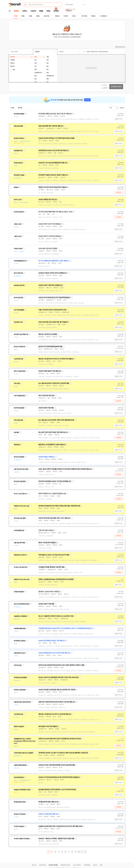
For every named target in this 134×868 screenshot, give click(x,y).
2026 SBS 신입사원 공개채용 (48, 249)
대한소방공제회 (18, 126)
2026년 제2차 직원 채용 (46, 408)
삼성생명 (16, 432)
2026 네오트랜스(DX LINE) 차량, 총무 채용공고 (53, 322)
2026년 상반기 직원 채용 (46, 604)
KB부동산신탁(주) (19, 285)
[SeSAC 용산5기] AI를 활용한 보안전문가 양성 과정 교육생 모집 (58, 677)
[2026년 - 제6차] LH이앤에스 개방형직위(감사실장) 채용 (56, 839)
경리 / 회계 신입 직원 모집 (46, 396)
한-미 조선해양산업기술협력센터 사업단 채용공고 (54, 261)
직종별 (23, 16)
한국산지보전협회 (19, 457)
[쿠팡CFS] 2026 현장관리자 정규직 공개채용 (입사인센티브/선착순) (60, 739)
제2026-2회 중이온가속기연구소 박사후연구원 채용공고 (56, 359)
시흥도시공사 (18, 224)
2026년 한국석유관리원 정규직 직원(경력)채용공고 (54, 298)
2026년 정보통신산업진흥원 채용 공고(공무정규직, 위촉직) (57, 690)
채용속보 (57, 16)
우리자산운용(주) (19, 212)
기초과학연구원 (18, 359)
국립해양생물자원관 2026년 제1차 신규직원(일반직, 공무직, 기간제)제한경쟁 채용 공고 (65, 628)
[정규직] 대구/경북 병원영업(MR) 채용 (50, 347)
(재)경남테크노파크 (20, 653)
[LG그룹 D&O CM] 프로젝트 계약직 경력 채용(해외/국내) (56, 420)
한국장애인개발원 (19, 114)
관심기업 (20, 108)
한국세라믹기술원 (19, 175)
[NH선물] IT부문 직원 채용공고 (48, 726)
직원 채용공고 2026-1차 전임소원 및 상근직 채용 (54, 555)
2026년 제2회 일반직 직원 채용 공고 (50, 371)
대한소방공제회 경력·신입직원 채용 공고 (51, 126)
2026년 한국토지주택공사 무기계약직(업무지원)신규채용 (56, 138)
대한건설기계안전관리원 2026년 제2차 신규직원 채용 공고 (57, 702)
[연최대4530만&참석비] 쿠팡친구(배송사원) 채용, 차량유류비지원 (59, 506)
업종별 (38, 16)
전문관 (74, 16)
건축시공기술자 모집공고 (46, 530)
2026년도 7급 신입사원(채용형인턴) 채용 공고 (53, 163)
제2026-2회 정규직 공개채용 (48, 334)
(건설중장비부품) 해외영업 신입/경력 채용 (51, 567)
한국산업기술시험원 (20, 518)
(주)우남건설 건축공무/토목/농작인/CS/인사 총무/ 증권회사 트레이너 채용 (61, 665)
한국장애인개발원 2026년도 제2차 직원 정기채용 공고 (55, 114)
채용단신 (93, 16)
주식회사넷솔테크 (19, 826)
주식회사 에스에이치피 (20, 567)
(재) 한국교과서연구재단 (21, 469)
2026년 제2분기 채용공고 (47, 457)
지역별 (15, 16)
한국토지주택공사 (19, 138)
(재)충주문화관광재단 (20, 765)
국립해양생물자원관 (20, 628)
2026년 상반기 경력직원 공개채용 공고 (51, 285)
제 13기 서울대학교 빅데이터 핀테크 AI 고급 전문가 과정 (56, 616)
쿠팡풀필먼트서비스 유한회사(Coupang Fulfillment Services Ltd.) (25, 741)
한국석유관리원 (18, 298)
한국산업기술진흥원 (20, 481)
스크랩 (12, 108)
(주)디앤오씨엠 (18, 420)
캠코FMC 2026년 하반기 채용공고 (49, 592)
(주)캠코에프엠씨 (19, 592)
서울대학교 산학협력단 (20, 616)
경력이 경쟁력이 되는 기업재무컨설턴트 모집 (52, 494)
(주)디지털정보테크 (20, 396)
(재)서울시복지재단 (20, 543)
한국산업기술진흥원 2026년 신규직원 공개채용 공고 (55, 481)
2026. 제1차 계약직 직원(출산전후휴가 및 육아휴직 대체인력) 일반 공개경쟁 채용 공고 (65, 469)
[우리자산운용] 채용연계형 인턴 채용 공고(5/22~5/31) (55, 212)
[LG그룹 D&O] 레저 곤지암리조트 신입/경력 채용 (54, 383)
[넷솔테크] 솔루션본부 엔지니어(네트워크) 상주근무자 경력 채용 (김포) (60, 826)
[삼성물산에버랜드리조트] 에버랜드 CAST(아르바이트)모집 (57, 790)
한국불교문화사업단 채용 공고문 (48, 802)
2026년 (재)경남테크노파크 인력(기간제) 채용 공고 (54, 653)
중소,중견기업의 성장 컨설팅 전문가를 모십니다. (53, 432)
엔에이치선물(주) (19, 727)
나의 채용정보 (103, 16)
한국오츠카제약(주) (20, 347)
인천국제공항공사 (19, 777)
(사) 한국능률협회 (19, 310)
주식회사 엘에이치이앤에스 (22, 839)
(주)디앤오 (17, 383)
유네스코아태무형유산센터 (22, 604)
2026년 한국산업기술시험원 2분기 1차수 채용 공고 (54, 518)
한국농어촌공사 (18, 163)
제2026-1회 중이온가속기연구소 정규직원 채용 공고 (55, 714)
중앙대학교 (17, 445)
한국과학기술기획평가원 (21, 334)
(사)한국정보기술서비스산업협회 (23, 753)
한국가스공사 (18, 200)
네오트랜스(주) (18, 322)
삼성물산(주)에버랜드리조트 (22, 790)
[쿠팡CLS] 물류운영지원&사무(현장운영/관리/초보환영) (56, 579)
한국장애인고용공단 (20, 641)
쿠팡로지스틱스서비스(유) (21, 506)
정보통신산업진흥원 (20, 690)
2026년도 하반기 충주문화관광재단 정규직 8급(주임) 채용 (57, 765)
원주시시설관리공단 (20, 371)
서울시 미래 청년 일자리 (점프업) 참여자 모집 (52, 310)
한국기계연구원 (18, 273)
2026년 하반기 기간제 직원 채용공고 (50, 236)
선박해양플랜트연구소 (20, 261)
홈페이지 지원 (118, 119)
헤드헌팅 (66, 16)
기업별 (30, 16)
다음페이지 (82, 852)
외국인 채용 (84, 16)
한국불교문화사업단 (20, 802)
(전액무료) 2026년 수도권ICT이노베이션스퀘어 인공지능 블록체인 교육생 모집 (63, 753)
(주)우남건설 (18, 665)
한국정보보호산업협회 (20, 678)
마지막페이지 (85, 852)
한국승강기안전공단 (20, 814)
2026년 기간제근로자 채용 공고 (48, 814)
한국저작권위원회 (19, 408)
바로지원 (119, 193)
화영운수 (16, 187)
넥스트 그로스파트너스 (20, 494)
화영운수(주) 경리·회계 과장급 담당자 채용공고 (53, 187)
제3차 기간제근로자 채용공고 (48, 543)
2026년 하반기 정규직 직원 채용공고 (50, 224)
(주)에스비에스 (18, 249)
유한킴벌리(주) (18, 151)
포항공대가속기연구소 (20, 555)
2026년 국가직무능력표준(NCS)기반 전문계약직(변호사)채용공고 (59, 777)
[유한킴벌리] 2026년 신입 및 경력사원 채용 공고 (54, 150)
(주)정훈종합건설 (19, 530)
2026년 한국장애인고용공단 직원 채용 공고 (52, 641)
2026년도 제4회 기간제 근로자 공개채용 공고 (53, 273)
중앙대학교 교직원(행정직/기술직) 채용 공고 (52, 445)
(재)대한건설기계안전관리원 (22, 702)
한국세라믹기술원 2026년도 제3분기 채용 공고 (53, 175)
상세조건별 (46, 16)
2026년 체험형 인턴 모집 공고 (48, 200)
